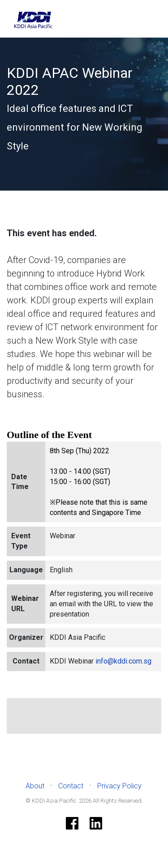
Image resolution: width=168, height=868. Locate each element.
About (35, 786)
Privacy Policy (119, 786)
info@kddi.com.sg (123, 661)
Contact (71, 786)
